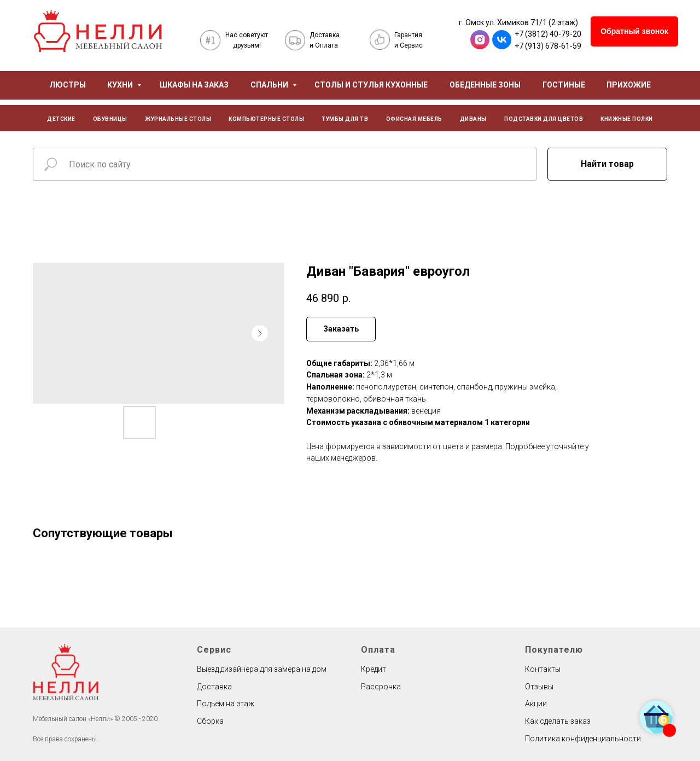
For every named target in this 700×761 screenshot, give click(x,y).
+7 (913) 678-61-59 (548, 46)
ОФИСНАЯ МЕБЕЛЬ (414, 119)
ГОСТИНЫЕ (564, 85)
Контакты (543, 669)
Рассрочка (381, 687)
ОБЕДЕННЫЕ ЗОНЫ (485, 85)
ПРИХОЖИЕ (629, 85)
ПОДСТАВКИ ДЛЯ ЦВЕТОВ (544, 119)
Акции (536, 704)
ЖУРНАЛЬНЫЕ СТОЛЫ (178, 119)
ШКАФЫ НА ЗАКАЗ (194, 85)
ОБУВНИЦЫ (110, 119)
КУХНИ (121, 85)
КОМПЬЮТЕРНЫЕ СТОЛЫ (266, 119)
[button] (634, 31)
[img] (98, 31)
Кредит (374, 669)
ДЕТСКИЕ (61, 119)
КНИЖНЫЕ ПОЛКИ (627, 119)
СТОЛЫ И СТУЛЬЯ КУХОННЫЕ (371, 85)
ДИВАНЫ (473, 119)
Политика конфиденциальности (583, 739)
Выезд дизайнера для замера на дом (262, 669)
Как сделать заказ (558, 721)
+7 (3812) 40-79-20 (548, 34)
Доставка (214, 687)
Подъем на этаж (226, 704)
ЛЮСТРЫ (68, 85)
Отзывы (539, 687)
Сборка (210, 721)
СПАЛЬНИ (270, 85)
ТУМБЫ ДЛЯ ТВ (345, 119)
